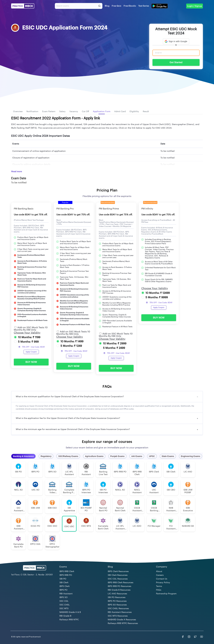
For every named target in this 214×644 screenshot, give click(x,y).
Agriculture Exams (94, 456)
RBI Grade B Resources (119, 590)
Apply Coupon (31, 352)
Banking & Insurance (23, 456)
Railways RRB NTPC (69, 620)
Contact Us (162, 579)
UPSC (152, 456)
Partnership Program (166, 594)
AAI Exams (137, 456)
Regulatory (46, 456)
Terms (159, 586)
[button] (176, 41)
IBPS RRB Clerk (67, 571)
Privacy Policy (163, 583)
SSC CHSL (65, 605)
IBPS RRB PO (66, 575)
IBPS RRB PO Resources (119, 586)
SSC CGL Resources (118, 579)
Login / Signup (195, 6)
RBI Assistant (66, 594)
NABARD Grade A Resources (122, 620)
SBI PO (63, 579)
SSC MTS (64, 609)
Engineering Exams (191, 456)
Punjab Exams (117, 456)
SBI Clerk (64, 583)
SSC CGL (64, 601)
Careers (160, 575)
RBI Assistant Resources (120, 612)
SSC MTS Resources (118, 616)
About (159, 571)
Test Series (144, 6)
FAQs (159, 590)
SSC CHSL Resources (118, 609)
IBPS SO (64, 597)
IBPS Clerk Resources (118, 571)
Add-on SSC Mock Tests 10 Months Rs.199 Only (31, 329)
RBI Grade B (65, 616)
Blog (107, 6)
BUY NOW (31, 362)
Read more (17, 171)
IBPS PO (63, 590)
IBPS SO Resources (117, 605)
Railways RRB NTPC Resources (123, 623)
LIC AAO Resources (117, 594)
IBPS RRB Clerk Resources (121, 583)
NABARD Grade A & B (70, 612)
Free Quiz (117, 6)
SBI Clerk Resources (118, 575)
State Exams (168, 456)
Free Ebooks (130, 6)
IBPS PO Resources (117, 601)
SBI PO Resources (117, 597)
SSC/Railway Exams (68, 456)
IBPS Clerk (64, 586)
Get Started (176, 62)
